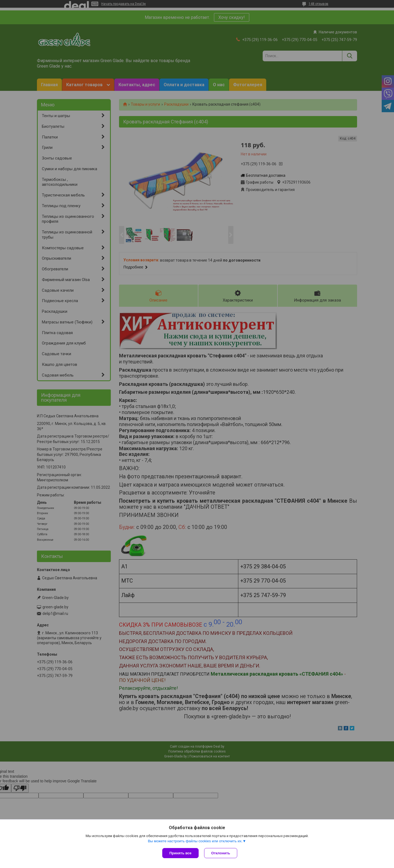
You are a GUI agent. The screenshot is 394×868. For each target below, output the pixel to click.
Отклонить (221, 853)
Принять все (180, 853)
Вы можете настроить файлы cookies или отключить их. (195, 841)
